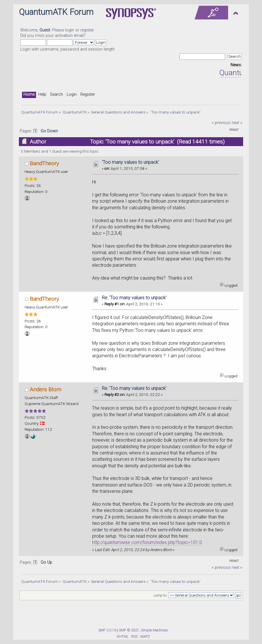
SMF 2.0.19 (107, 630)
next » (237, 123)
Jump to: (160, 595)
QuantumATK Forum (56, 12)
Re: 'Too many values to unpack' (134, 298)
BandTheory (44, 163)
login (70, 30)
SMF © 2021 (129, 630)
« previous (221, 123)
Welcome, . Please (43, 30)
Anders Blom (45, 389)
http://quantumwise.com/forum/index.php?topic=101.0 (147, 542)
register (87, 30)
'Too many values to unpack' (130, 162)
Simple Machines (154, 630)
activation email (69, 36)
